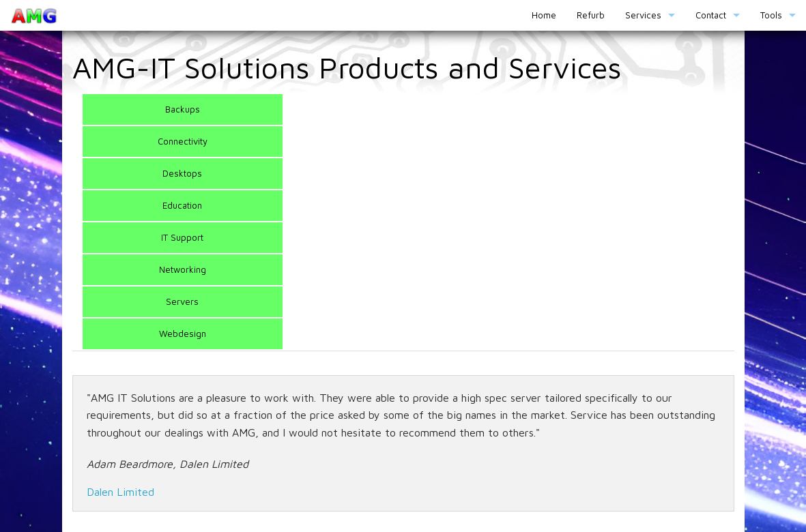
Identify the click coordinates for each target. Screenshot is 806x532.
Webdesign (183, 334)
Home (544, 15)
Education (182, 205)
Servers (182, 301)
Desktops (182, 173)
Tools (771, 15)
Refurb (591, 15)
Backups (183, 109)
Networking (183, 269)
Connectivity (183, 141)
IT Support (182, 237)
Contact (711, 15)
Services (643, 15)
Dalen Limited (120, 492)
